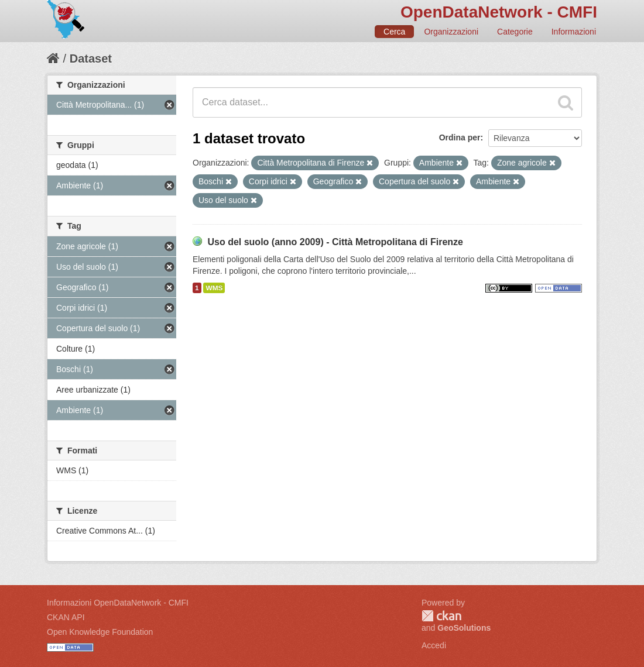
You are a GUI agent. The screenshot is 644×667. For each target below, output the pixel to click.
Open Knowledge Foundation (100, 632)
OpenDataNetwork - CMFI (499, 12)
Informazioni (574, 32)
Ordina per (460, 137)
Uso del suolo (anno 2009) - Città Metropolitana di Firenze (335, 242)
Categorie (515, 32)
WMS (214, 288)
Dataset (91, 59)
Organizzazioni (451, 32)
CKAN (441, 616)
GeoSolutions (464, 628)
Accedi (434, 645)
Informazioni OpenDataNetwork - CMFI (118, 603)
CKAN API (66, 617)
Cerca (394, 32)
